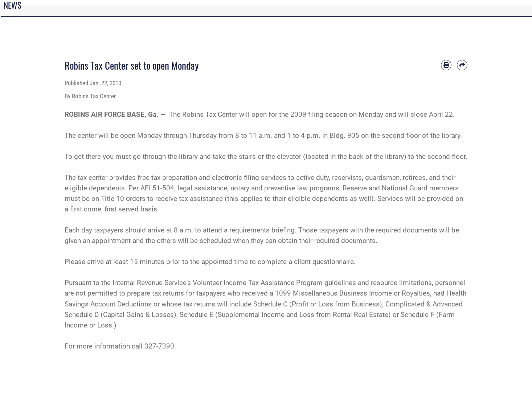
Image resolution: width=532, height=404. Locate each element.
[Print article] (446, 65)
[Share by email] (462, 65)
